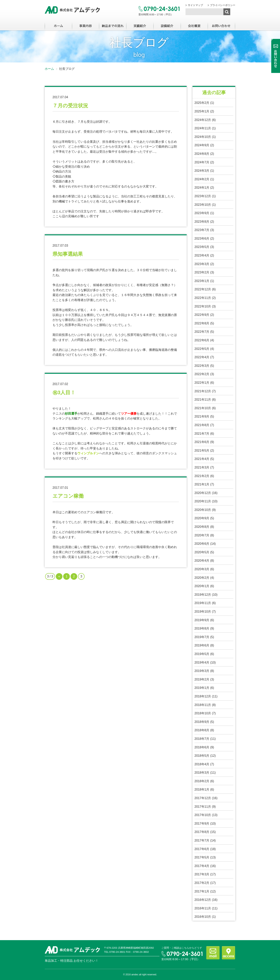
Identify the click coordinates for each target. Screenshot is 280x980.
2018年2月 (202, 781)
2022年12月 (203, 289)
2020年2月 (202, 578)
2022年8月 (202, 323)
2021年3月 (202, 467)
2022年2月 (202, 374)
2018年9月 (202, 722)
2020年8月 (202, 527)
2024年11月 (203, 128)
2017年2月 (202, 883)
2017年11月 (203, 807)
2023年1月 (202, 281)
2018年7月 (202, 739)
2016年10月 (203, 917)
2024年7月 (202, 162)
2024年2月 (202, 179)
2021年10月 (203, 408)
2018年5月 (202, 756)
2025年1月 (202, 111)
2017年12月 (203, 798)
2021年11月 (203, 400)
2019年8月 (202, 628)
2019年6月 (202, 645)
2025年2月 (202, 103)
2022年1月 (202, 383)
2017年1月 (202, 891)
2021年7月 (202, 434)
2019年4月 (202, 663)
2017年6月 (202, 849)
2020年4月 (202, 561)
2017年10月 (203, 815)
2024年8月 (202, 154)
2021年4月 (202, 459)
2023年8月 (202, 222)
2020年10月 (203, 510)
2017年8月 (202, 832)
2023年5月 (202, 247)
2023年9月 (202, 213)
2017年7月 (202, 840)
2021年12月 (203, 391)
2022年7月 (202, 332)
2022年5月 (202, 349)
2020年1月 (202, 586)
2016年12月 (203, 900)
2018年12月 (203, 696)
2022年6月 (202, 340)
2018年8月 (202, 730)
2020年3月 (202, 569)
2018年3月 (202, 773)
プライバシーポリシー (223, 5)
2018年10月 (203, 713)
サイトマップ (195, 5)
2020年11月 (203, 501)
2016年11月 (203, 908)
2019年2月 (202, 679)
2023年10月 (203, 205)
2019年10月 (203, 612)
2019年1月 (202, 688)
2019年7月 (202, 637)
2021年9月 (202, 416)
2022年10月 (203, 306)
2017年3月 (202, 874)
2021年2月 (202, 476)
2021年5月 (202, 451)
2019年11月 (203, 603)
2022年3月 (202, 366)
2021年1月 (202, 484)
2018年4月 (202, 764)
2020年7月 (202, 535)
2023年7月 (202, 230)
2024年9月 (202, 145)
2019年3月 (202, 671)
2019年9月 (202, 620)
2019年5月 (202, 654)
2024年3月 (202, 171)
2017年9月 (202, 824)
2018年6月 (202, 747)
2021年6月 (202, 442)
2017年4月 (202, 866)
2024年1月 (202, 188)
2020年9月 (202, 518)
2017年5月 (202, 857)
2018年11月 (203, 705)
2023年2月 (202, 272)
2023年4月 (202, 255)
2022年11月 (203, 298)
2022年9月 (202, 315)
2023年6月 (202, 239)
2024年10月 (203, 137)
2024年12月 (203, 120)
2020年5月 (202, 552)
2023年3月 (202, 264)
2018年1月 (202, 790)
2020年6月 (202, 544)
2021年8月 (202, 425)
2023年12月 (203, 196)
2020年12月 (203, 493)
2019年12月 (203, 595)
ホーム (49, 69)
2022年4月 (202, 357)
